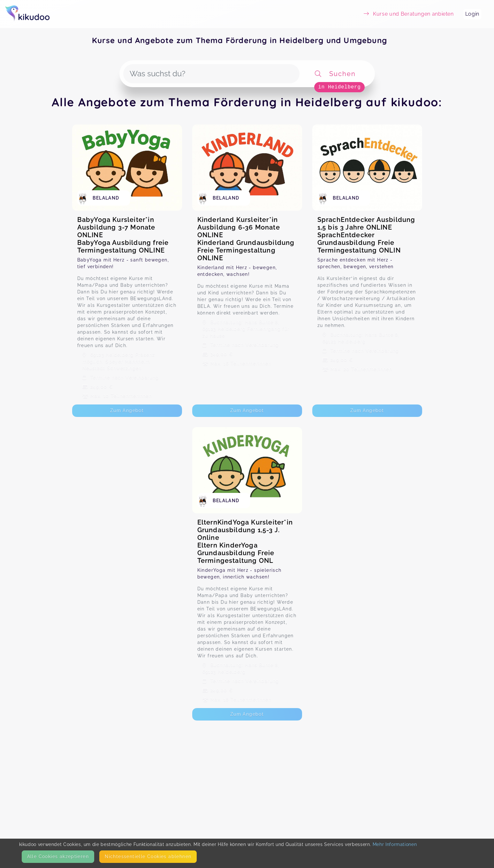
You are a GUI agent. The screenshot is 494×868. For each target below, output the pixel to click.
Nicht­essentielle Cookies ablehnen (148, 857)
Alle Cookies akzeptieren (58, 857)
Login (472, 14)
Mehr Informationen (395, 844)
